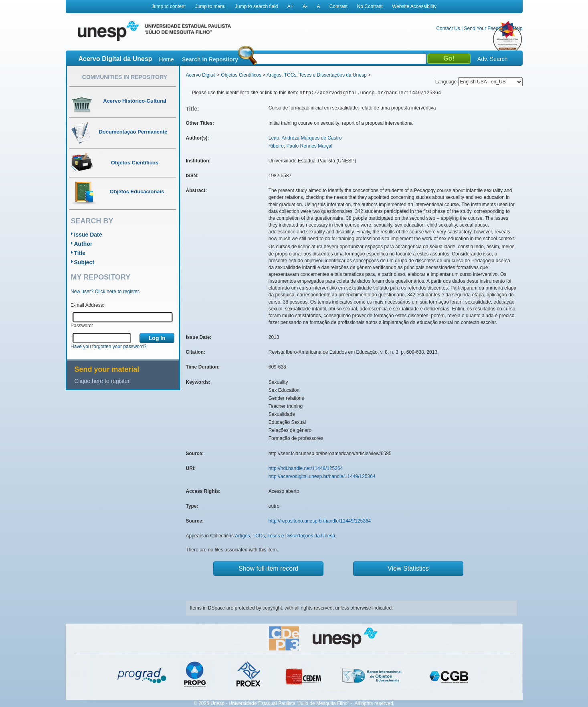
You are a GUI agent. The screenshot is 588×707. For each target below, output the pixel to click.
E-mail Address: (87, 305)
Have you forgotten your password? (108, 346)
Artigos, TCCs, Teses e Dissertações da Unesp (317, 75)
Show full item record (268, 568)
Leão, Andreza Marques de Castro (305, 138)
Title (80, 253)
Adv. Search (492, 59)
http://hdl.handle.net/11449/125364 (306, 468)
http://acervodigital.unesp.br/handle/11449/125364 (322, 476)
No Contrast (370, 6)
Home (167, 59)
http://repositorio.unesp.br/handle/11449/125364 (320, 521)
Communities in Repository (125, 77)
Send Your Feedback (486, 28)
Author (83, 244)
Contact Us (448, 28)
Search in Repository (210, 59)
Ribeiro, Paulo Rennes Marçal (300, 146)
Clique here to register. (103, 381)
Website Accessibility (414, 6)
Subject (84, 262)
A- (305, 6)
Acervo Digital (201, 75)
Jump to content (169, 6)
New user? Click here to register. (105, 292)
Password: (82, 326)
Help (518, 28)
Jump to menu (210, 6)
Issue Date (88, 235)
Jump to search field (256, 6)
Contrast (338, 6)
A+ (290, 6)
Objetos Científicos (241, 75)
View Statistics (408, 568)
